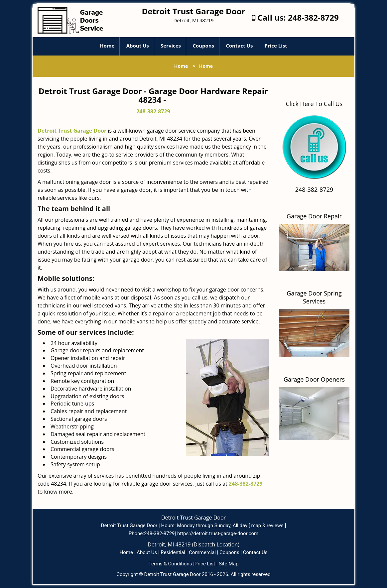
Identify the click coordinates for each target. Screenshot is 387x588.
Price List (276, 46)
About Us (138, 46)
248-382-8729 (313, 17)
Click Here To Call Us (314, 104)
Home (107, 46)
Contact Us (239, 46)
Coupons (203, 46)
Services (171, 46)
